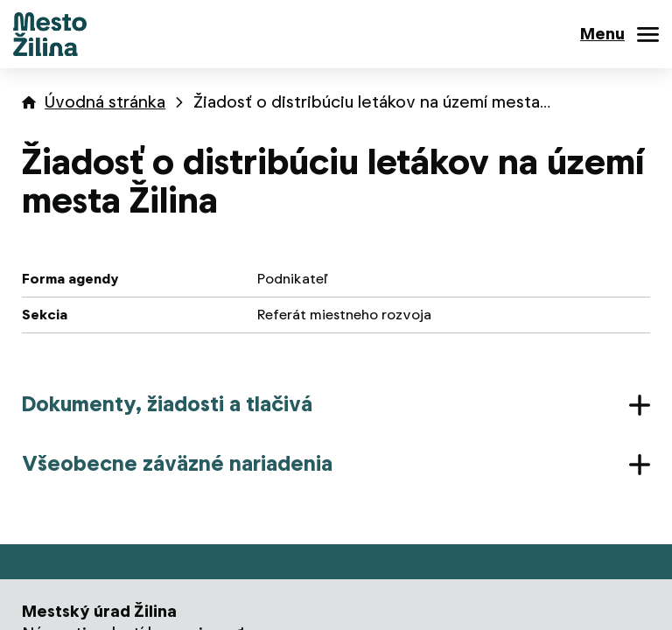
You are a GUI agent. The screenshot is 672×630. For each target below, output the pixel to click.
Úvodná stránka (105, 102)
